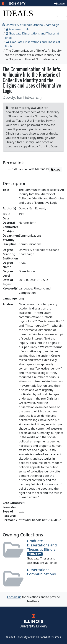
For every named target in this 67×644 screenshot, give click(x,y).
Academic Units (18, 29)
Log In (59, 3)
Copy (55, 169)
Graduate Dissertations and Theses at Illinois (42, 545)
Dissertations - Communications (41, 572)
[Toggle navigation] (62, 13)
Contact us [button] (14, 597)
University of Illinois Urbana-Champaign (31, 25)
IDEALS (18, 13)
